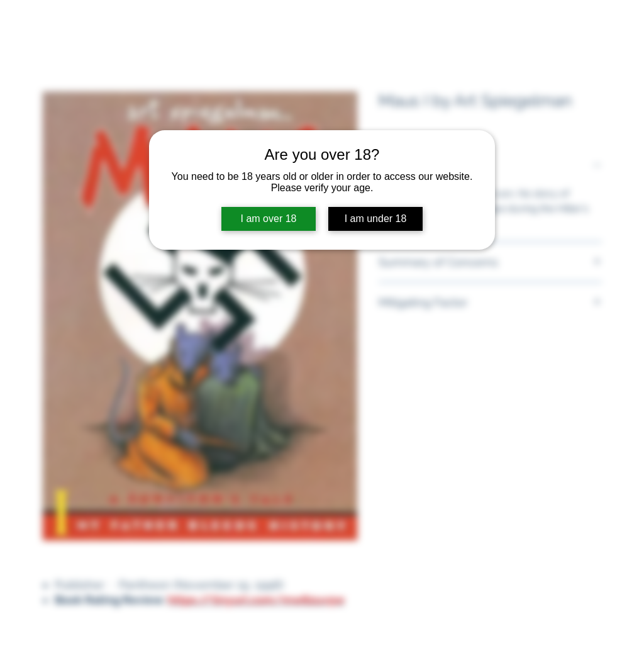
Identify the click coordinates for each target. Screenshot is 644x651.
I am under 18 (376, 219)
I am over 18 (269, 219)
